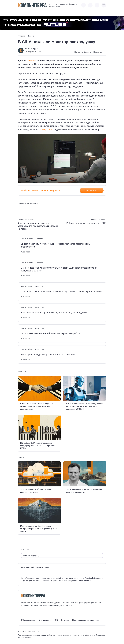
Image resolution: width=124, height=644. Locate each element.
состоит (32, 61)
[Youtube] (27, 612)
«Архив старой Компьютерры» (35, 567)
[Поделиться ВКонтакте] (20, 208)
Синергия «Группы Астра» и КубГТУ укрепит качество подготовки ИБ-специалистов (56, 245)
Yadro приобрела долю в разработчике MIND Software (48, 355)
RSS (56, 620)
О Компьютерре (28, 620)
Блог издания (45, 620)
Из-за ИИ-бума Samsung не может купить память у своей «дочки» (54, 313)
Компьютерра (31, 49)
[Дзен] (36, 612)
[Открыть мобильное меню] (104, 5)
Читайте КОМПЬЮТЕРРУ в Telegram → (40, 190)
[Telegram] (32, 612)
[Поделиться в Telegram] (24, 208)
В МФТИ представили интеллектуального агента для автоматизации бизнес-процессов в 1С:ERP (59, 269)
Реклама (65, 620)
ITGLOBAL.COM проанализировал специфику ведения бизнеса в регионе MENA (62, 292)
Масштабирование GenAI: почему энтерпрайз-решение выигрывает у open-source (39, 529)
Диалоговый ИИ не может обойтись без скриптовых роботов (51, 333)
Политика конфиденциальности (86, 620)
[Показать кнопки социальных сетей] (83, 5)
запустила (47, 130)
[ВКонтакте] (23, 612)
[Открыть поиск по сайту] (97, 5)
